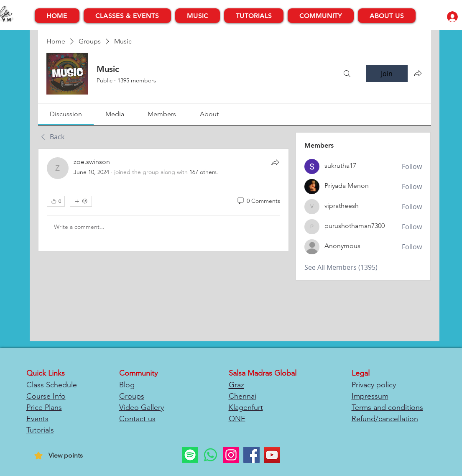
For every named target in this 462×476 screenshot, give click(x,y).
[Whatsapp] (211, 455)
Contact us (137, 419)
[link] (66, 114)
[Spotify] (190, 455)
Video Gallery (142, 407)
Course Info (46, 396)
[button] (127, 16)
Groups (132, 396)
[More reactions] (81, 201)
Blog (127, 385)
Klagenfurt (246, 407)
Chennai (242, 396)
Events (37, 419)
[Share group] (418, 73)
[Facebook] (251, 455)
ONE (237, 419)
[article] (164, 200)
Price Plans (44, 407)
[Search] (347, 74)
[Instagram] (231, 455)
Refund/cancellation (385, 419)
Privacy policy (374, 385)
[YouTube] (272, 455)
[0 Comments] (258, 201)
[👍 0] (56, 201)
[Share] (275, 162)
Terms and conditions (387, 407)
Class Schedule (52, 385)
